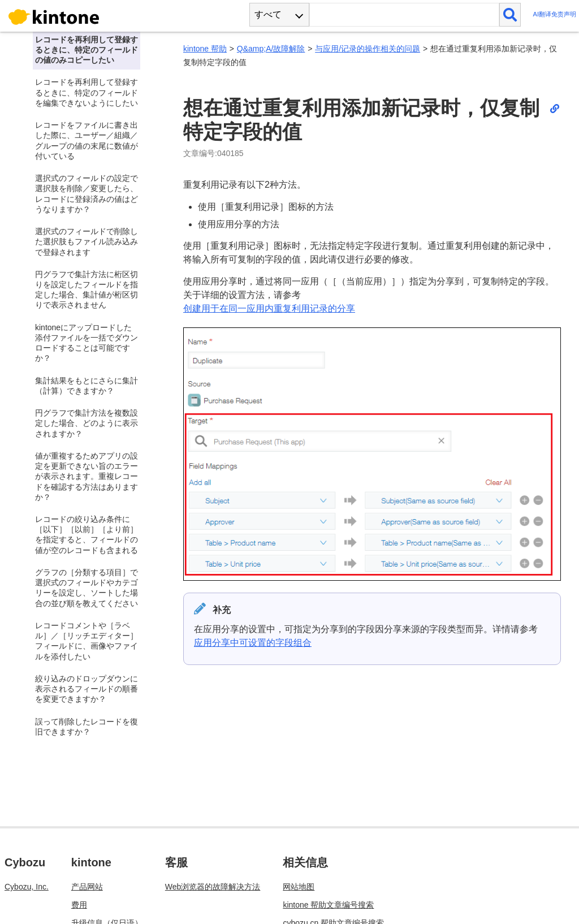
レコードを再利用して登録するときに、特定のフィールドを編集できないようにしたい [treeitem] (87, 92)
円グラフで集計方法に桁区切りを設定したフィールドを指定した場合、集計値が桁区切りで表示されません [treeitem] (87, 290)
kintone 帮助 (205, 49)
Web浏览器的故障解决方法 (213, 887)
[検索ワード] (404, 15)
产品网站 (87, 887)
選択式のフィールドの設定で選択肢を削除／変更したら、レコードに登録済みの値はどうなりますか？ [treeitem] (87, 194)
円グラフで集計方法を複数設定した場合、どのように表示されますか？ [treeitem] (87, 423)
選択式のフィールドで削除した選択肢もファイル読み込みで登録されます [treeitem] (87, 241)
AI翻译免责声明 (554, 14)
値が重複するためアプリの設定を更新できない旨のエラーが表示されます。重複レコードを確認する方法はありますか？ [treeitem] (87, 476)
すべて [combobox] (268, 14)
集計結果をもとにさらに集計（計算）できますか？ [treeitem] (87, 386)
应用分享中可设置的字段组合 (253, 643)
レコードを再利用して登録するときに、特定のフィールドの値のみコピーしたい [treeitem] (87, 50)
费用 (79, 905)
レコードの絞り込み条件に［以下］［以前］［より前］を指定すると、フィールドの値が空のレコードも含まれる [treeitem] (87, 535)
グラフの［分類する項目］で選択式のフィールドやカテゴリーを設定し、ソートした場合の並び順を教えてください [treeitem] (87, 588)
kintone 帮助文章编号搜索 (328, 905)
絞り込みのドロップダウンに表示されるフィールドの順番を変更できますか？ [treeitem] (87, 689)
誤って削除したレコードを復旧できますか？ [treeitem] (87, 727)
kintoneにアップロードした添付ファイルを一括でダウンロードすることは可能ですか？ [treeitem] (87, 343)
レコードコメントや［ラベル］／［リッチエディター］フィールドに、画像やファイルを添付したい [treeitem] (87, 641)
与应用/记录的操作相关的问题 (368, 49)
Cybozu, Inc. (27, 887)
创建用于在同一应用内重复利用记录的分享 (269, 308)
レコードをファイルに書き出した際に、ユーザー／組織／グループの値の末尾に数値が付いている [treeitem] (87, 141)
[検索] (510, 15)
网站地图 (299, 887)
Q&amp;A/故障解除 (271, 49)
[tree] (85, 389)
